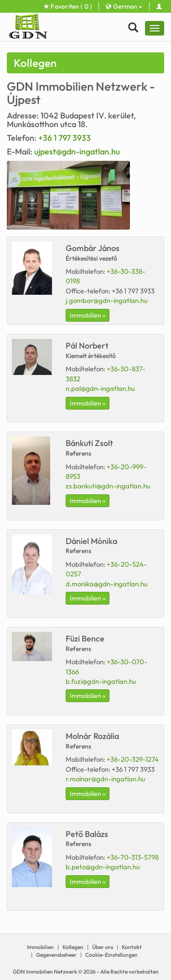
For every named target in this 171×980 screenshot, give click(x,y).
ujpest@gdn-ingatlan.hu (77, 151)
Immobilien (40, 947)
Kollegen (73, 947)
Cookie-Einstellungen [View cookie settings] (111, 955)
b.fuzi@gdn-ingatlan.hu (101, 681)
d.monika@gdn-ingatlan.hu (107, 584)
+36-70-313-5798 (133, 857)
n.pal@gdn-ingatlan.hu (100, 388)
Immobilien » (88, 315)
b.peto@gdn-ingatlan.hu (103, 867)
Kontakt (132, 947)
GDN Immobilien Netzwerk (45, 972)
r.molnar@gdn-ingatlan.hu (106, 779)
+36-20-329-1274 (133, 759)
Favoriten (68, 6)
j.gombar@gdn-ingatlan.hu (107, 300)
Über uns (103, 947)
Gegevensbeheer (56, 955)
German (124, 6)
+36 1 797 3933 (65, 138)
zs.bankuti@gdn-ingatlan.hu (108, 486)
